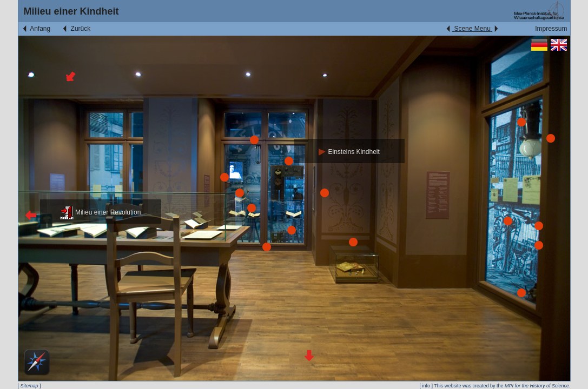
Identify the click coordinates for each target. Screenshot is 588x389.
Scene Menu (472, 29)
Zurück (76, 29)
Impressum (551, 29)
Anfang (36, 29)
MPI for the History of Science (537, 386)
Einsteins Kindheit (349, 152)
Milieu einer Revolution (101, 212)
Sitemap (29, 386)
